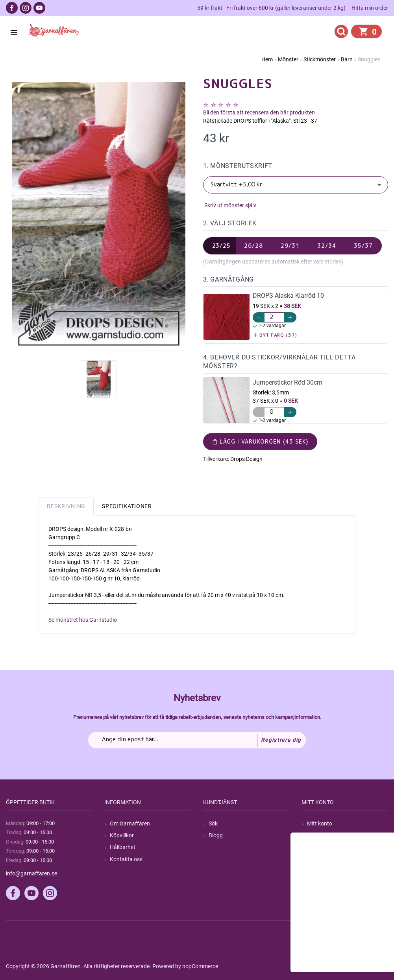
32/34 (327, 246)
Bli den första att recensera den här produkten (259, 112)
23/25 (222, 246)
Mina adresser (324, 847)
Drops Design (246, 459)
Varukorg (318, 859)
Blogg (216, 835)
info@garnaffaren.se (31, 873)
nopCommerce (200, 966)
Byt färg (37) (275, 335)
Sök (213, 823)
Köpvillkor (122, 835)
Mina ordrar (321, 835)
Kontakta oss (126, 859)
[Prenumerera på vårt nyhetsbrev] (197, 740)
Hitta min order (370, 8)
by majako (375, 966)
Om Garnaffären (130, 823)
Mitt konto (320, 823)
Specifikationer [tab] (127, 506)
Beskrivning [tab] (66, 506)
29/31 (290, 246)
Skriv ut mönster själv (230, 205)
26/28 (253, 246)
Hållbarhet (123, 847)
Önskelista (320, 871)
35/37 (363, 246)
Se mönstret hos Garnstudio (83, 620)
